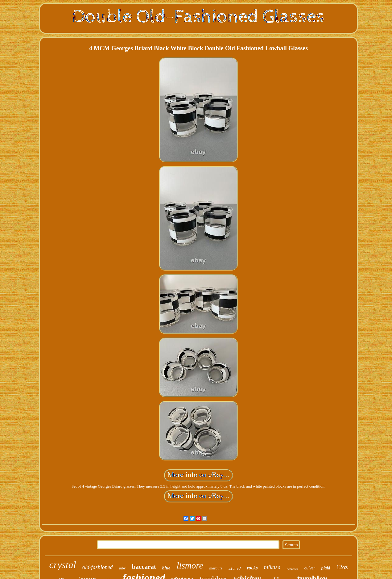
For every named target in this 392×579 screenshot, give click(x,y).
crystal (63, 565)
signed (235, 569)
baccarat (144, 567)
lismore (190, 565)
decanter (293, 569)
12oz (342, 567)
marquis (216, 568)
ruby (122, 568)
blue (166, 568)
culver (310, 568)
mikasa (272, 567)
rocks (252, 568)
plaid (326, 568)
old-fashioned (98, 567)
